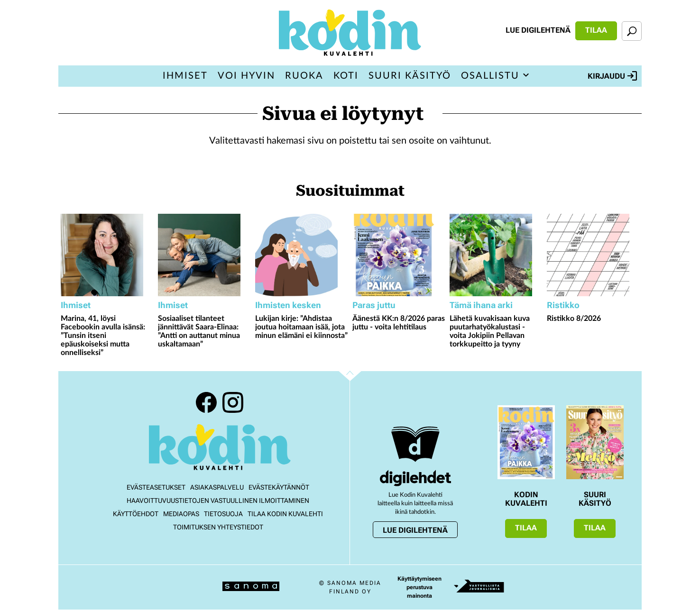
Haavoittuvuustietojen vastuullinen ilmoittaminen (218, 501)
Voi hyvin (246, 76)
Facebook (206, 402)
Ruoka (304, 76)
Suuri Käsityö (410, 76)
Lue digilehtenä (538, 30)
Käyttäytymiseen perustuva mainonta (419, 587)
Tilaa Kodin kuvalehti (285, 514)
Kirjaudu (612, 76)
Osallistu (490, 76)
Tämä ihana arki (481, 305)
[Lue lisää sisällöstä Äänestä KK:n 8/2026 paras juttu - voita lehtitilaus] (399, 255)
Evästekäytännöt (279, 487)
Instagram (233, 402)
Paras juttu (374, 305)
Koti (346, 76)
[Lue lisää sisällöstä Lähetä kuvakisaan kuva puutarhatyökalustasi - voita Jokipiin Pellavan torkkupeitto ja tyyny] (496, 255)
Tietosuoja (223, 514)
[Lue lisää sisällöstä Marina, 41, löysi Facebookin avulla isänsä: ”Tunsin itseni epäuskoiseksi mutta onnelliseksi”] (107, 255)
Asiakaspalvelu (217, 487)
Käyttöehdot (136, 514)
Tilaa (596, 30)
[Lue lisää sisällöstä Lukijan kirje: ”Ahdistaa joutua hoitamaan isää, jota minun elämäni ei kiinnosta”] (301, 255)
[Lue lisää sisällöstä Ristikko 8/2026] (593, 255)
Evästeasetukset (156, 487)
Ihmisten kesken (288, 305)
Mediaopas (181, 514)
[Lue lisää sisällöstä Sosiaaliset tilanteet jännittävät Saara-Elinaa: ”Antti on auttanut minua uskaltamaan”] (204, 255)
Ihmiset (185, 76)
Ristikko (563, 305)
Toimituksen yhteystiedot (218, 527)
